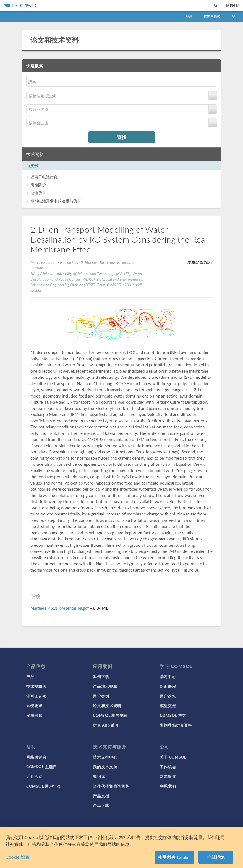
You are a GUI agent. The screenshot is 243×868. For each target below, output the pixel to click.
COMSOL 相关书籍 (110, 715)
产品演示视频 (105, 686)
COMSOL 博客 (173, 715)
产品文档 (101, 796)
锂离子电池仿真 (44, 177)
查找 (122, 137)
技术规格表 (36, 686)
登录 (189, 16)
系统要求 (34, 706)
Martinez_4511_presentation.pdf (60, 608)
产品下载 (101, 805)
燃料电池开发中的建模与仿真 (56, 201)
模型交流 (168, 706)
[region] (121, 848)
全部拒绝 (216, 857)
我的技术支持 (105, 767)
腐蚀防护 (38, 185)
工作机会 (168, 767)
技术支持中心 (105, 757)
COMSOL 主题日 (42, 767)
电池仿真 (38, 193)
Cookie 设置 (18, 857)
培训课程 (168, 686)
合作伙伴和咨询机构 (111, 786)
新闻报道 (168, 776)
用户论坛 (168, 696)
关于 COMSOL (173, 757)
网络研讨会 (36, 757)
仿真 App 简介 (106, 725)
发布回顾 (34, 715)
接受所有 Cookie (174, 857)
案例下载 (101, 677)
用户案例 (101, 696)
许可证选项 (36, 696)
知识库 (99, 776)
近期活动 (34, 776)
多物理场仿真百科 (176, 725)
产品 (30, 677)
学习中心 (168, 677)
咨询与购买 (212, 16)
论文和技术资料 (55, 40)
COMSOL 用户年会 (44, 786)
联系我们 (168, 786)
